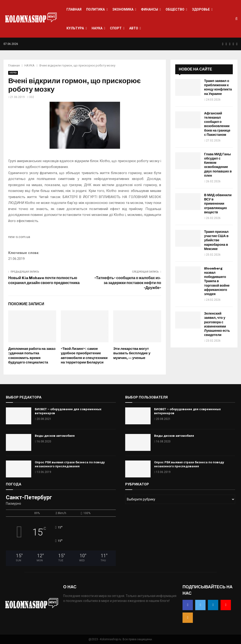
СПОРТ (116, 28)
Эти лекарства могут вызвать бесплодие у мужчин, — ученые (132, 353)
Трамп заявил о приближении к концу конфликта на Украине (218, 87)
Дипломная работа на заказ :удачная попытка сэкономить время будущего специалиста (32, 356)
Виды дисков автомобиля (55, 436)
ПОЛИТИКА (95, 9)
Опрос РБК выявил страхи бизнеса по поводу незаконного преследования (70, 464)
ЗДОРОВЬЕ (201, 9)
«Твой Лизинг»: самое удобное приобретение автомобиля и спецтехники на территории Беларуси (84, 356)
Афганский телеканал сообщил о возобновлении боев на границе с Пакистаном (217, 124)
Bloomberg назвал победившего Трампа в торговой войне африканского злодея (217, 281)
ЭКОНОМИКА (123, 9)
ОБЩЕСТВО (175, 9)
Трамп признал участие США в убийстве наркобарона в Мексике (216, 240)
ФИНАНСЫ (150, 9)
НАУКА (97, 28)
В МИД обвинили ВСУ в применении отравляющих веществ (218, 204)
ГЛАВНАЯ (74, 9)
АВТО (134, 28)
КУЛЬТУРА (75, 28)
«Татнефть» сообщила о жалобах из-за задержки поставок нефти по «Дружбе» (128, 283)
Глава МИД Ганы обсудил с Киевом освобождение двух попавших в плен (218, 165)
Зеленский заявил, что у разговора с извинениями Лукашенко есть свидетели (217, 324)
